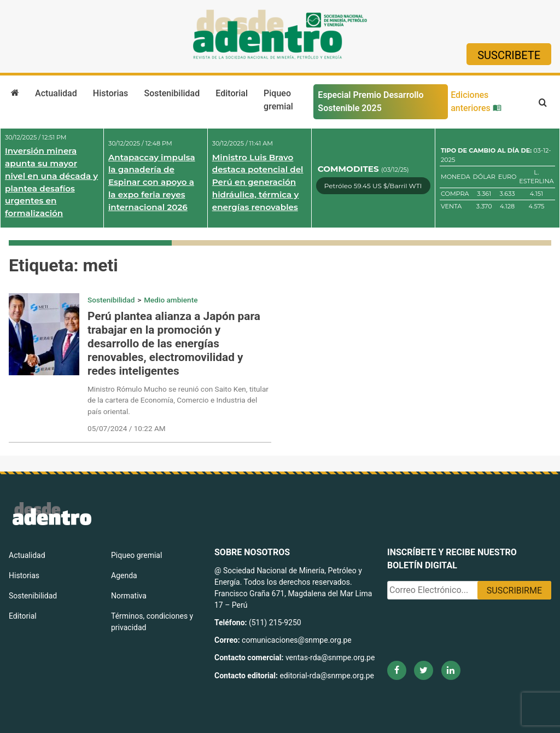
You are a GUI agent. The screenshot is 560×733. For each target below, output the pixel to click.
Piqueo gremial (278, 100)
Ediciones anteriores (476, 101)
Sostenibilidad (172, 93)
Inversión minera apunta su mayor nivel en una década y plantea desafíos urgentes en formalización (51, 182)
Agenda (124, 575)
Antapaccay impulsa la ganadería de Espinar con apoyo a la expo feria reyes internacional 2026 (152, 182)
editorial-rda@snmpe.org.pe (327, 676)
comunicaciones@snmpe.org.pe (297, 640)
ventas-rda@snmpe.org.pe (330, 658)
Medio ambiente (171, 300)
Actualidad (56, 93)
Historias (110, 93)
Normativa (129, 596)
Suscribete (509, 55)
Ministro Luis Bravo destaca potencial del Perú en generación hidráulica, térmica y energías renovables (258, 182)
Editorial (232, 93)
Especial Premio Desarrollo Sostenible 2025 (371, 101)
